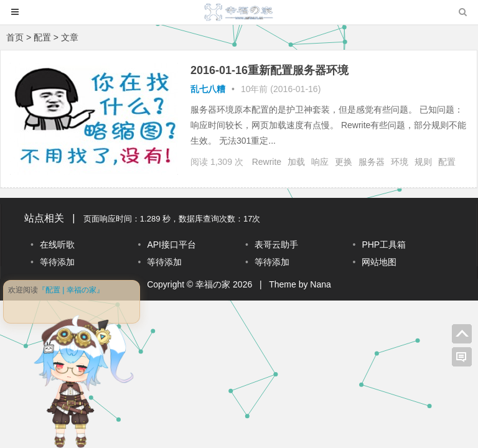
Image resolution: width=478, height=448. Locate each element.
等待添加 (57, 262)
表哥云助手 (276, 245)
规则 (423, 162)
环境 (400, 162)
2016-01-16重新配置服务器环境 (269, 70)
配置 (447, 162)
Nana (320, 284)
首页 (15, 37)
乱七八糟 (208, 89)
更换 (344, 162)
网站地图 (379, 262)
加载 (296, 162)
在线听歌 (57, 245)
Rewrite (267, 162)
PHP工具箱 (384, 245)
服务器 (372, 162)
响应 (320, 162)
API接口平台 (171, 245)
